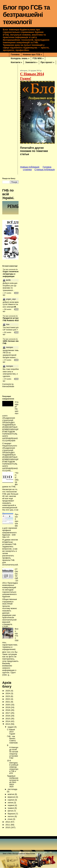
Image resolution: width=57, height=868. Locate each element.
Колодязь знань (20, 58)
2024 (8, 690)
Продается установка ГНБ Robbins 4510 (12, 318)
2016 (8, 713)
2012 (8, 819)
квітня (11, 808)
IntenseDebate (8, 383)
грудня (11, 724)
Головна (15, 54)
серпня (11, 797)
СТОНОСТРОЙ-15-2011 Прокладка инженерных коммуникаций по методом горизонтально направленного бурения (10, 580)
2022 (8, 696)
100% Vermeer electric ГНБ (12, 341)
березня (12, 811)
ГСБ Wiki (38, 58)
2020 (8, 702)
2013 (8, 721)
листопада (12, 786)
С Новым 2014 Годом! (11, 729)
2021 (8, 699)
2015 (8, 716)
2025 (8, 688)
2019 (8, 704)
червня (11, 802)
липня (11, 800)
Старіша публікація (45, 169)
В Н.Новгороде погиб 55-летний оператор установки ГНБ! (13, 749)
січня (10, 816)
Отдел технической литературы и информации (11, 274)
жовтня (11, 791)
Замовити (31, 62)
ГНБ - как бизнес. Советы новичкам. (12, 737)
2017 (8, 710)
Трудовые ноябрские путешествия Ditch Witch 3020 (13, 778)
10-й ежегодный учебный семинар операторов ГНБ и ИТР (13, 764)
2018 (8, 707)
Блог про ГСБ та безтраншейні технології (26, 15)
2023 (8, 693)
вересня (12, 794)
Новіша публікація (30, 167)
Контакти (16, 62)
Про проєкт (47, 62)
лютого (11, 813)
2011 (8, 822)
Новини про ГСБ (32, 54)
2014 (8, 718)
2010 (8, 824)
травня (11, 805)
